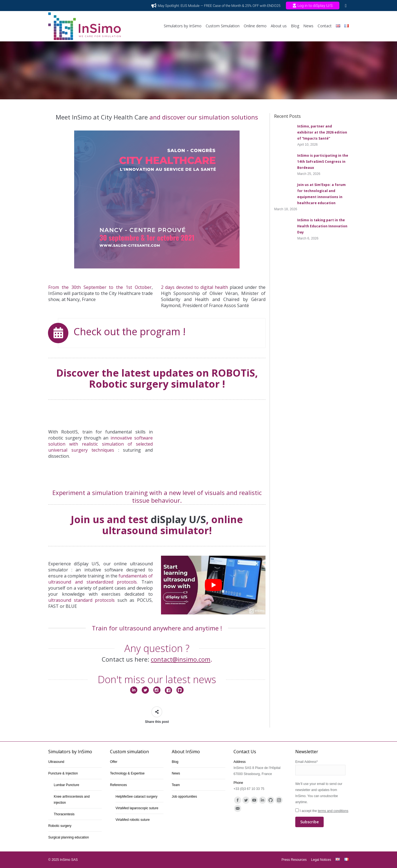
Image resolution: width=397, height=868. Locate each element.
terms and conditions (333, 811)
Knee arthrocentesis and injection (72, 800)
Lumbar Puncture (66, 785)
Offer (114, 762)
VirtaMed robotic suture (133, 820)
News (176, 773)
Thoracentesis (64, 814)
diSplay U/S (178, 519)
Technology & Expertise (127, 773)
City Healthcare (125, 293)
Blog (175, 762)
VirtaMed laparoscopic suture (137, 808)
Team (176, 785)
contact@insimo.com (181, 659)
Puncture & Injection (63, 773)
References (118, 785)
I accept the (322, 818)
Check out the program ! (130, 332)
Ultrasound (56, 762)
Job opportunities (184, 797)
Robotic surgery (60, 826)
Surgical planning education (69, 837)
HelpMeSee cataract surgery (136, 797)
